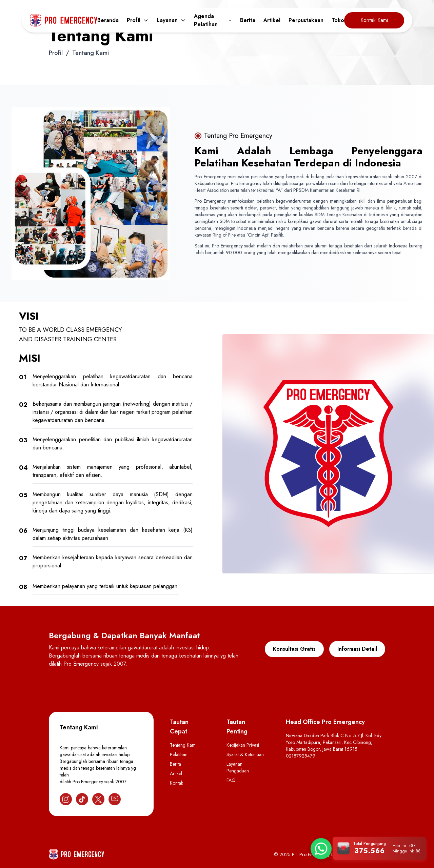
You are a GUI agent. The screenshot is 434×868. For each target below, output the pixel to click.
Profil (138, 20)
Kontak (176, 783)
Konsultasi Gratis (294, 649)
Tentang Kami (183, 745)
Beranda (108, 20)
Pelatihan (179, 754)
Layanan (171, 20)
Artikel (272, 20)
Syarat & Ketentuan (245, 754)
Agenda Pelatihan (213, 20)
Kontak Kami (374, 20)
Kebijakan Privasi (243, 745)
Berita (248, 20)
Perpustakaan (306, 20)
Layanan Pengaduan (238, 767)
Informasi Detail (357, 649)
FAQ (231, 780)
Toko (338, 20)
